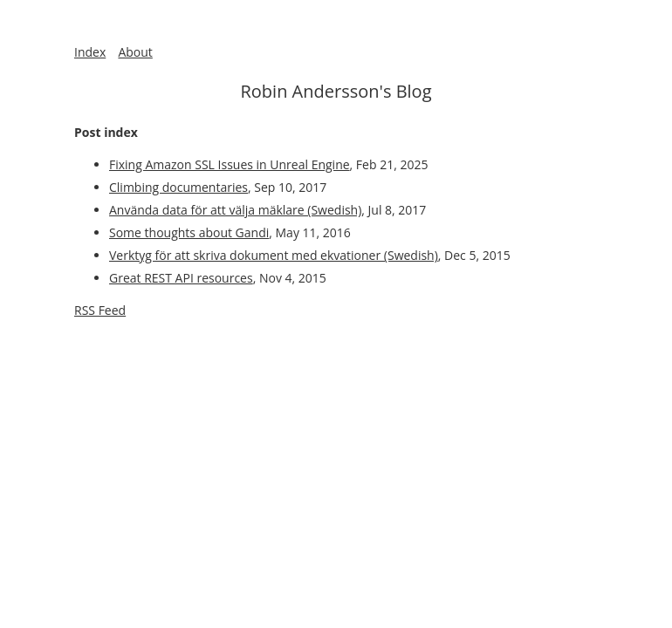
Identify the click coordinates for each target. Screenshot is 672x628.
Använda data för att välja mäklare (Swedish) (235, 210)
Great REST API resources (181, 278)
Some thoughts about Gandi (189, 232)
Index (90, 52)
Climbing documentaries (178, 187)
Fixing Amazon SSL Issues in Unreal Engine (230, 164)
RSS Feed (100, 310)
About (135, 52)
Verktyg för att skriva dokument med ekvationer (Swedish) (274, 255)
